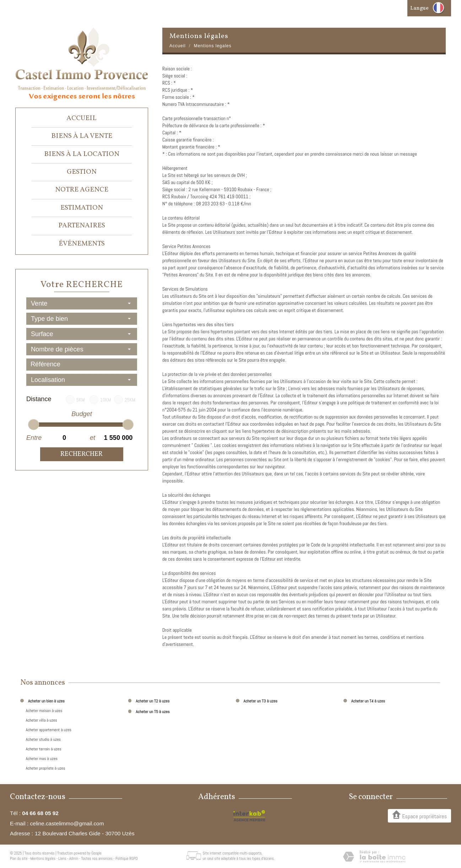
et (93, 438)
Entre (34, 438)
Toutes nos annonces (97, 858)
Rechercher (82, 454)
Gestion (82, 172)
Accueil (82, 118)
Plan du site (19, 858)
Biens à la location (82, 154)
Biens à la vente (82, 136)
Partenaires (82, 226)
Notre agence (82, 190)
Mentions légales (43, 858)
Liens (63, 858)
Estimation (82, 208)
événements (82, 244)
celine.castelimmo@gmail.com (67, 823)
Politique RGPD (127, 858)
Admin (74, 858)
